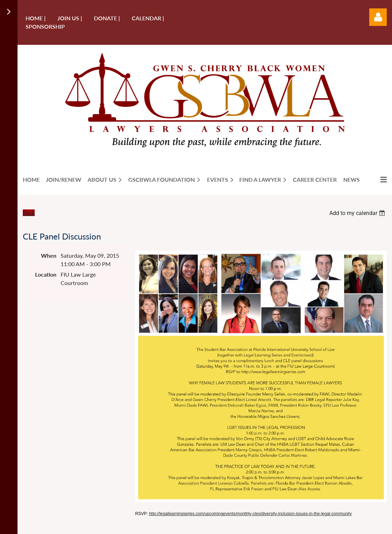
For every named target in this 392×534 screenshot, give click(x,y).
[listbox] (358, 213)
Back (29, 213)
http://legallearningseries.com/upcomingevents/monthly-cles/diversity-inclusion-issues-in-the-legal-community (250, 514)
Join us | (70, 18)
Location (46, 274)
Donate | (107, 18)
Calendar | (148, 18)
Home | (36, 18)
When (49, 255)
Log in (378, 17)
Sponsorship (45, 26)
